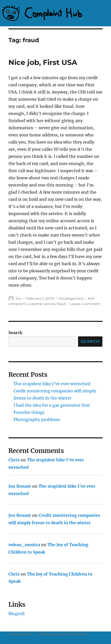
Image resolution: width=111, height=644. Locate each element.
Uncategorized (71, 298)
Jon (19, 298)
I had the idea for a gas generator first (52, 405)
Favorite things (29, 412)
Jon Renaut (20, 486)
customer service (41, 304)
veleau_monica (24, 545)
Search (15, 333)
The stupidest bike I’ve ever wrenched (52, 384)
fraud (61, 304)
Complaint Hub (21, 634)
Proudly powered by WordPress (63, 634)
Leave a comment (85, 304)
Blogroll (16, 614)
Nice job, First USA (43, 62)
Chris (14, 460)
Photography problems (37, 419)
